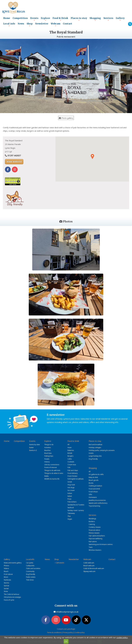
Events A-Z (33, 450)
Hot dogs (71, 487)
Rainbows (7, 580)
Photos (6, 565)
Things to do (49, 444)
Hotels (91, 453)
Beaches (47, 450)
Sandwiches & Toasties (76, 504)
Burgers (70, 456)
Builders (92, 521)
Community (30, 571)
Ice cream (71, 490)
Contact (67, 24)
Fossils (47, 459)
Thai (69, 516)
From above (8, 574)
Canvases (60, 562)
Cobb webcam (89, 563)
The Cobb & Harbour (12, 594)
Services (108, 19)
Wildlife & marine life (52, 479)
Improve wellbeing (95, 538)
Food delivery (73, 473)
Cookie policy (80, 632)
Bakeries (71, 450)
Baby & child (93, 477)
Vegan (70, 519)
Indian (70, 493)
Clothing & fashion (95, 486)
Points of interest (51, 467)
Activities (48, 447)
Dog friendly (93, 459)
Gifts (90, 494)
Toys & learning (94, 506)
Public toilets (31, 577)
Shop (30, 24)
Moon (6, 577)
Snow (6, 591)
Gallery (120, 19)
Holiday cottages (95, 447)
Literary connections (52, 464)
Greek (70, 482)
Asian (70, 447)
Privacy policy (68, 632)
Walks (46, 476)
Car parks (30, 563)
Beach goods (94, 480)
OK (66, 641)
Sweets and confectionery (98, 503)
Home (7, 18)
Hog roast (71, 484)
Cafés (70, 459)
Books (91, 483)
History (47, 462)
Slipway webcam (89, 571)
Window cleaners (95, 550)
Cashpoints (30, 565)
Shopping (95, 19)
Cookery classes (95, 527)
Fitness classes (94, 533)
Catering (92, 524)
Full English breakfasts (76, 479)
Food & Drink (60, 19)
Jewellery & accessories (97, 500)
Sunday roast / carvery (76, 510)
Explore (45, 19)
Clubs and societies (33, 568)
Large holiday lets (95, 456)
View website (14, 162)
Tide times (30, 580)
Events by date (35, 444)
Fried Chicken (72, 476)
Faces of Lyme (9, 600)
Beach (6, 571)
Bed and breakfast (95, 444)
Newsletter (42, 24)
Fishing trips (49, 456)
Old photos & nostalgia (12, 597)
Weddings (92, 518)
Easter (32, 447)
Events (34, 19)
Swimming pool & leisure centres (101, 544)
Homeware (93, 497)
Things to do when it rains (54, 473)
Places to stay (79, 19)
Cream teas (72, 464)
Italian (70, 496)
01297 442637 (14, 155)
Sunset (6, 588)
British (70, 453)
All (68, 444)
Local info (9, 24)
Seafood (71, 507)
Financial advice (94, 530)
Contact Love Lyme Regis (66, 629)
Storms (6, 583)
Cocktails (71, 462)
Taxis (91, 547)
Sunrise (7, 585)
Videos (6, 568)
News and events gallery (13, 563)
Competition (20, 18)
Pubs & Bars (72, 502)
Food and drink (94, 489)
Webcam (56, 24)
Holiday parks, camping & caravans (102, 450)
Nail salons (93, 541)
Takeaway (71, 513)
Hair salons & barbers (97, 536)
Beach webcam (89, 565)
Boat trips (48, 453)
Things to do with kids (52, 470)
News (21, 24)
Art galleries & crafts (96, 474)
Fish (69, 467)
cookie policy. (122, 637)
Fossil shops (93, 491)
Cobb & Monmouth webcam (94, 568)
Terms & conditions (54, 632)
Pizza (69, 499)
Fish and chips (73, 470)
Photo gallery (66, 118)
